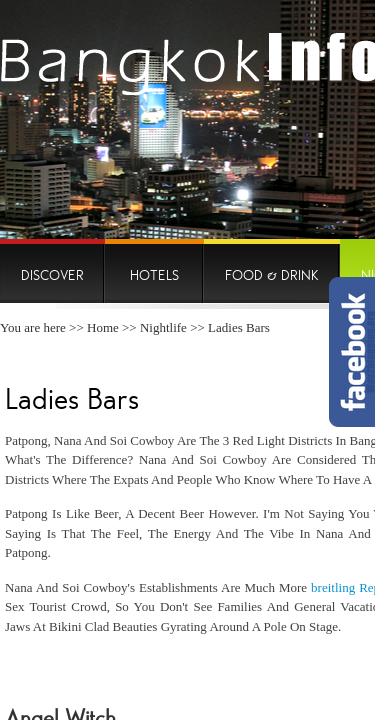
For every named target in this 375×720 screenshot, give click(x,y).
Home (103, 327)
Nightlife (163, 327)
